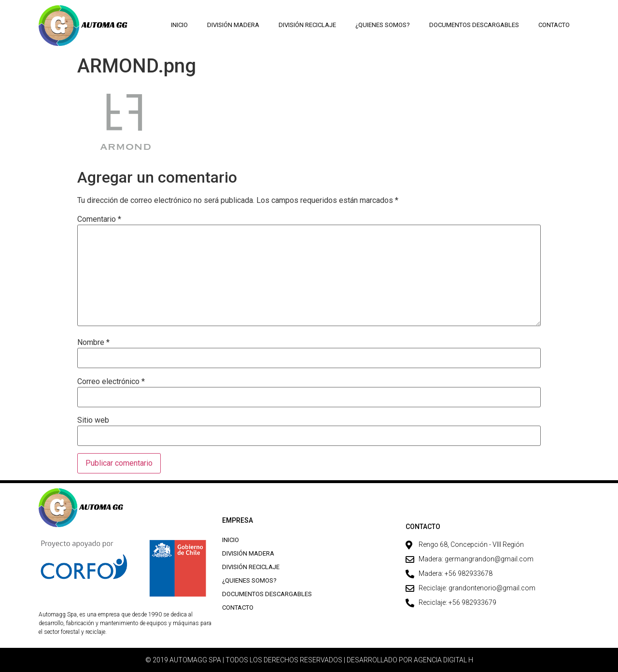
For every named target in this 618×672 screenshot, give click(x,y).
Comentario (99, 219)
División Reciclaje (307, 25)
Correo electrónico (111, 382)
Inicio (179, 25)
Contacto (554, 25)
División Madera (233, 25)
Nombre (93, 343)
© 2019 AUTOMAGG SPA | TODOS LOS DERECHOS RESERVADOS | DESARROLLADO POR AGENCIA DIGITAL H (309, 660)
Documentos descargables (474, 25)
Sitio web (93, 420)
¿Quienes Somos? (383, 25)
